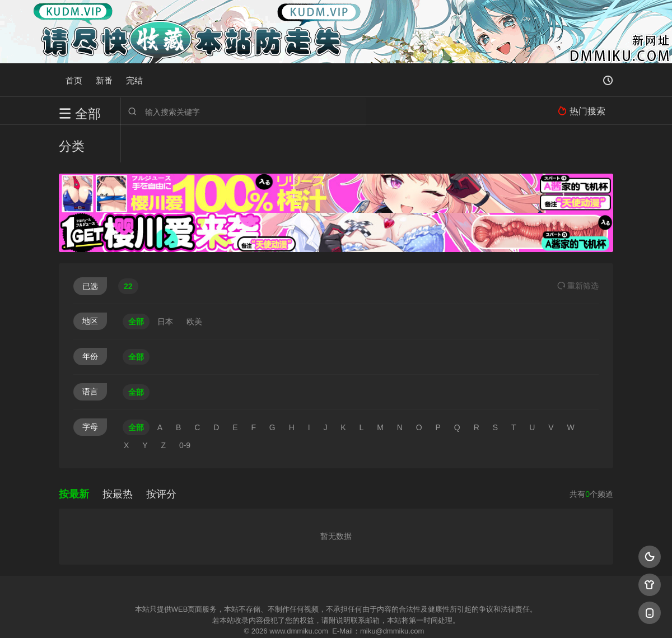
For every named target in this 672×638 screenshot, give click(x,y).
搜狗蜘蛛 (336, 615)
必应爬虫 (472, 615)
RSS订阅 (200, 615)
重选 (578, 248)
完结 (134, 80)
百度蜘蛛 (246, 615)
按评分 (161, 457)
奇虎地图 (381, 615)
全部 (136, 284)
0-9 (185, 408)
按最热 (118, 457)
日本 (165, 284)
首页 (74, 80)
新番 (104, 80)
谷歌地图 (427, 615)
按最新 (74, 457)
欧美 (194, 284)
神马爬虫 (291, 615)
